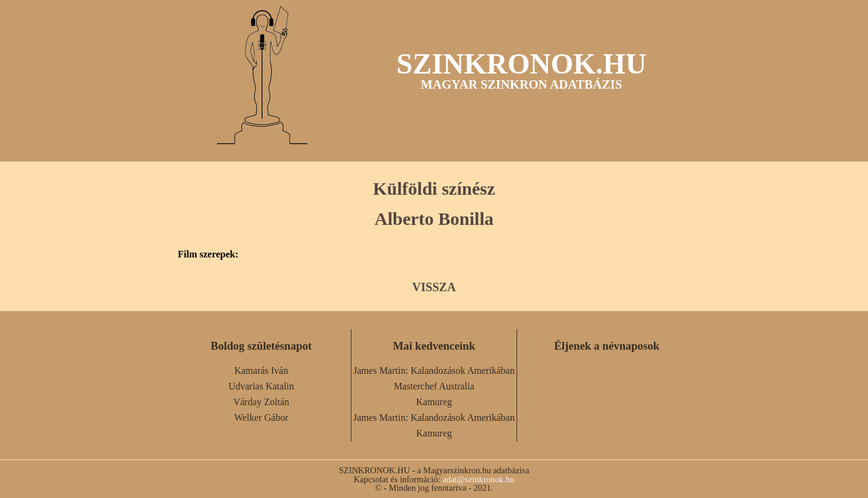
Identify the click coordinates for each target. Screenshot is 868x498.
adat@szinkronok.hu (478, 479)
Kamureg (434, 402)
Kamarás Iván (261, 370)
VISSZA (434, 287)
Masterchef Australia (434, 386)
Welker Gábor (261, 418)
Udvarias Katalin (261, 386)
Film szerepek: (208, 254)
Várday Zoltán (261, 402)
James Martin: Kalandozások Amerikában (434, 370)
